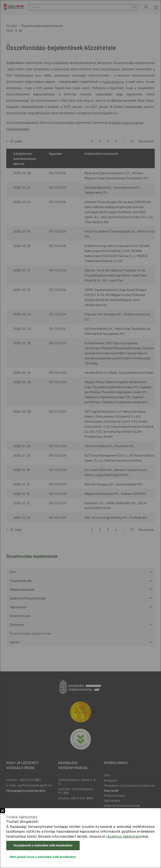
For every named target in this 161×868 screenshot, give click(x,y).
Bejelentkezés (146, 7)
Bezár (3, 811)
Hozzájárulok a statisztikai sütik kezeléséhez (43, 845)
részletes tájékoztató (124, 836)
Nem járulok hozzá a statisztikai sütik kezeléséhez (43, 857)
